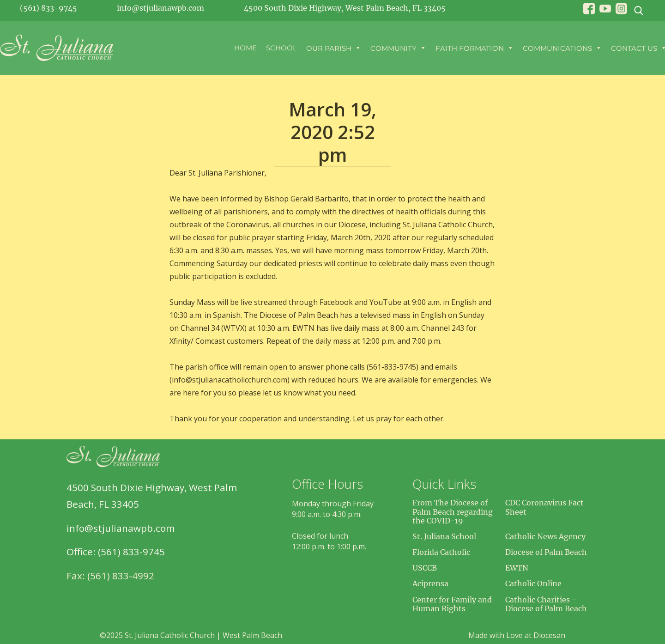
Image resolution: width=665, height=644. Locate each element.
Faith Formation (475, 48)
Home (245, 48)
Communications (562, 48)
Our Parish (334, 48)
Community (398, 48)
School (281, 48)
